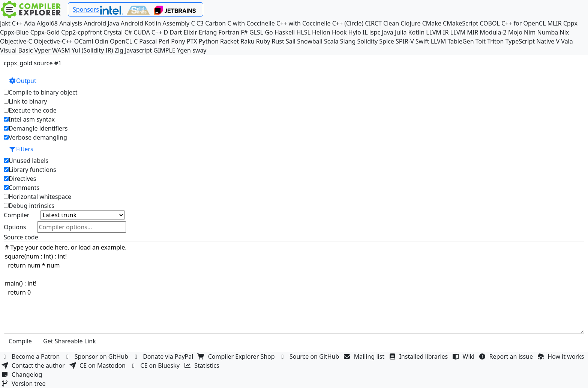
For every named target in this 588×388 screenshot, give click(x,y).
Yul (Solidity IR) (92, 50)
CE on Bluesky (156, 365)
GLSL (256, 32)
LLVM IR (437, 32)
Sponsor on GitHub (97, 356)
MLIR (554, 23)
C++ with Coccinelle (304, 23)
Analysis (71, 23)
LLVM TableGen (452, 41)
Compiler (16, 215)
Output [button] (22, 81)
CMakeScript (460, 23)
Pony (178, 41)
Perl (164, 41)
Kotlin (417, 32)
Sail (291, 41)
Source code (21, 237)
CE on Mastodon (98, 365)
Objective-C (16, 41)
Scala (331, 41)
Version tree (24, 383)
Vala (567, 41)
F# (244, 32)
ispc (375, 32)
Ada (29, 23)
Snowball (310, 41)
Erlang (208, 32)
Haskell (285, 32)
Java (387, 32)
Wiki (464, 356)
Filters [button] (21, 149)
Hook (339, 32)
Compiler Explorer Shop (237, 356)
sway (199, 50)
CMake (432, 23)
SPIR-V (405, 41)
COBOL (490, 23)
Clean (391, 23)
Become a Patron (31, 356)
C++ (17, 23)
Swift (422, 41)
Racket (229, 41)
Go (269, 32)
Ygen (184, 50)
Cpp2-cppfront (82, 32)
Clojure (410, 23)
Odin (102, 41)
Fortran (229, 32)
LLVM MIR (464, 32)
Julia (401, 32)
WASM (61, 50)
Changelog (23, 374)
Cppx (570, 23)
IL (365, 32)
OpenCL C (124, 41)
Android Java (101, 23)
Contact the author (34, 365)
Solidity (368, 41)
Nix (564, 32)
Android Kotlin (141, 23)
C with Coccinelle (251, 23)
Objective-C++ (53, 41)
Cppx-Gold (45, 32)
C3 (200, 23)
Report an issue (507, 356)
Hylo (355, 32)
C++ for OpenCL (523, 23)
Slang (348, 41)
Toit (481, 41)
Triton (495, 41)
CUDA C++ (148, 32)
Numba (547, 32)
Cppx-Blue (14, 32)
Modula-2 (493, 32)
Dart (176, 32)
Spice (386, 41)
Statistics (202, 365)
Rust (278, 41)
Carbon (215, 23)
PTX (192, 41)
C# (128, 32)
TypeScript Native (530, 41)
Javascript (138, 50)
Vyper (43, 50)
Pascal (148, 41)
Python (209, 41)
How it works (561, 356)
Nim (530, 32)
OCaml (84, 41)
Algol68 (47, 23)
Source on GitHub (310, 356)
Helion (321, 32)
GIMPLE (164, 50)
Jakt (5, 23)
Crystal (113, 32)
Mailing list (365, 356)
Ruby (263, 41)
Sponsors (86, 9)
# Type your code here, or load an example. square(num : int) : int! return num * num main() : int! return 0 (294, 288)
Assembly (176, 23)
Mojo (515, 32)
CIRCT (373, 23)
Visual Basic (16, 50)
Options (15, 227)
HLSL (303, 32)
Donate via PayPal (164, 356)
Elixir (190, 32)
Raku (247, 41)
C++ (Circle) (348, 23)
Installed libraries (419, 356)
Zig (119, 50)
